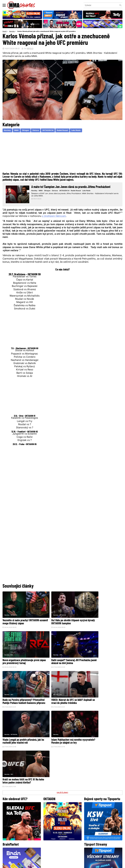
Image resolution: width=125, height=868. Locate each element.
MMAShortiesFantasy (73, 846)
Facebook (54, 827)
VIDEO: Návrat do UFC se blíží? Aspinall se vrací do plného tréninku (102, 654)
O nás (43, 846)
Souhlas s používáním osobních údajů (75, 865)
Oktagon (27, 131)
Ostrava (37, 131)
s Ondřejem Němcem (54, 218)
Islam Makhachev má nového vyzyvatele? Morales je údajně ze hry (61, 694)
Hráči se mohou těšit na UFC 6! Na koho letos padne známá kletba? (102, 692)
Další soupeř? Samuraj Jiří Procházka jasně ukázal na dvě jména (19, 655)
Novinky (12, 32)
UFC (12, 647)
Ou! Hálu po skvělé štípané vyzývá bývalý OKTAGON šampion (61, 619)
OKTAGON (14, 612)
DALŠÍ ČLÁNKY (62, 707)
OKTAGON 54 (50, 131)
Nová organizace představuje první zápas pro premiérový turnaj (102, 619)
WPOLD (30, 49)
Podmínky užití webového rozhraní (35, 865)
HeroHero (54, 846)
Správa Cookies (54, 865)
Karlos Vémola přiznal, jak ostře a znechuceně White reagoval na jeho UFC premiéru (47, 32)
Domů (5, 32)
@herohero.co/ (45, 819)
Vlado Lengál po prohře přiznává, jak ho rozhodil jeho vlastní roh (22, 692)
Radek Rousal (65, 131)
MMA (17, 131)
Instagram (72, 827)
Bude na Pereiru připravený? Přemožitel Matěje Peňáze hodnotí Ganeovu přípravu (61, 655)
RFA (93, 612)
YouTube (91, 827)
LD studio (100, 865)
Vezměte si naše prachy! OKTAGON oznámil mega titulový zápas (21, 619)
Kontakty (65, 840)
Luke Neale (80, 131)
